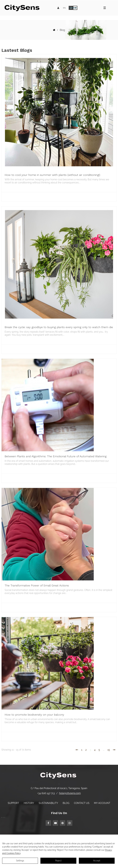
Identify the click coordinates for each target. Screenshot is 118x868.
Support (14, 803)
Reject (58, 861)
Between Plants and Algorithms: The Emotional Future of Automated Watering (56, 456)
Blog (66, 803)
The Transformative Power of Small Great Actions (37, 585)
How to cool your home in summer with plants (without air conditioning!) (52, 175)
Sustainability (48, 803)
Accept (97, 861)
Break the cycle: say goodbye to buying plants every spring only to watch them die (59, 327)
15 (109, 750)
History (29, 803)
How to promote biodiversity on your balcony (34, 715)
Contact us (82, 803)
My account (102, 803)
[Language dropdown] (64, 8)
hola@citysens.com (70, 793)
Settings (20, 861)
